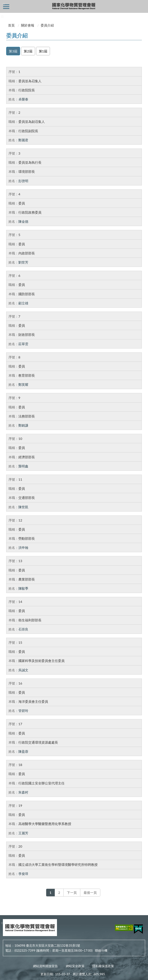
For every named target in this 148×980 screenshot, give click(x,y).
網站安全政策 (75, 966)
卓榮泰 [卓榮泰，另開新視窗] (23, 99)
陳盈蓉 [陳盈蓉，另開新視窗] (23, 751)
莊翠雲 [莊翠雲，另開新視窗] (23, 344)
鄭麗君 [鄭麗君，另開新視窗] (23, 140)
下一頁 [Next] (72, 892)
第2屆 (28, 51)
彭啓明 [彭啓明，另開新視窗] (23, 181)
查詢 (142, 6)
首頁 (11, 25)
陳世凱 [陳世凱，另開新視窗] (23, 507)
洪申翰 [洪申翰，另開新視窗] (23, 547)
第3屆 (13, 51)
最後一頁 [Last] (90, 892)
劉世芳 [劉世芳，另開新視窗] (23, 262)
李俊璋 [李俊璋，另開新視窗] (23, 874)
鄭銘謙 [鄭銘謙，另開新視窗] (23, 425)
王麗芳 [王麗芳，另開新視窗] (23, 833)
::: (4, 3)
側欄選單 (6, 7)
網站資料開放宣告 (45, 966)
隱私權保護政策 (103, 966)
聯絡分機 (101, 950)
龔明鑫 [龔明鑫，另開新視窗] (23, 466)
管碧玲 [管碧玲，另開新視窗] (23, 711)
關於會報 (28, 25)
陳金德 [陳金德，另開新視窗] (23, 221)
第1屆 (43, 51)
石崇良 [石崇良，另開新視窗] (23, 629)
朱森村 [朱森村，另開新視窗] (23, 792)
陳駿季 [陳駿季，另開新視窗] (23, 588)
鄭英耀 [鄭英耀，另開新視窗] (23, 384)
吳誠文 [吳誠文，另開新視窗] (23, 670)
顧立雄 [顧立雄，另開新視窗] (23, 303)
